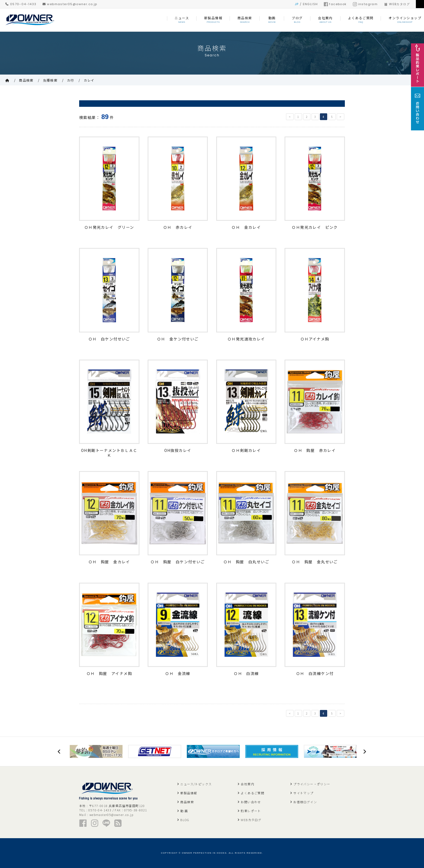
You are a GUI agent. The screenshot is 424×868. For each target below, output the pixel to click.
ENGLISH (310, 4)
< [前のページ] (290, 117)
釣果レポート (251, 811)
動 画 (184, 811)
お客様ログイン (305, 802)
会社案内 (248, 784)
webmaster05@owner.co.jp (70, 4)
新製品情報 (189, 793)
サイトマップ (303, 793)
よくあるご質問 (253, 793)
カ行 (71, 80)
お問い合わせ (251, 802)
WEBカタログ (397, 4)
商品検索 (26, 80)
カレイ (89, 80)
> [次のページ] (341, 117)
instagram (365, 4)
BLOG (185, 820)
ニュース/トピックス (196, 784)
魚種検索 (50, 80)
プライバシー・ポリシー (312, 784)
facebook (335, 4)
